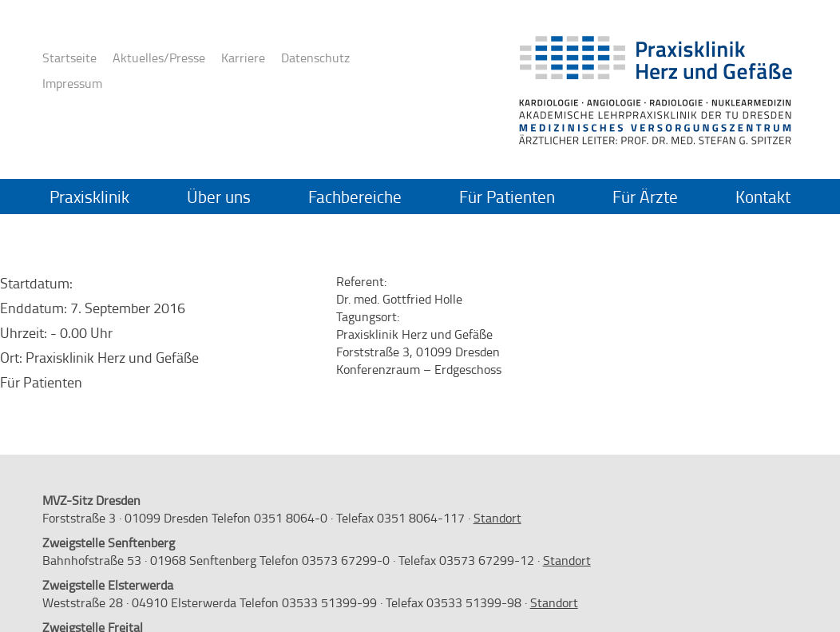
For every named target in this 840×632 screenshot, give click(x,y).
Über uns (219, 197)
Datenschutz (315, 58)
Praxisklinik (89, 197)
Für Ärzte (645, 197)
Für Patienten (507, 197)
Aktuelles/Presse (159, 58)
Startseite (69, 58)
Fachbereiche (355, 197)
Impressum (72, 83)
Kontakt (763, 197)
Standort (497, 518)
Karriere (243, 58)
